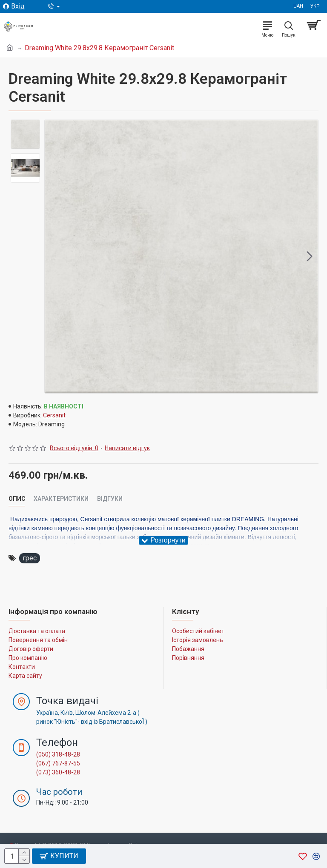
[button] (310, 257)
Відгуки (110, 499)
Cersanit (54, 415)
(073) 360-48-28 (58, 772)
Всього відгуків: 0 (74, 448)
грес (30, 558)
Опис (17, 499)
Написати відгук (127, 448)
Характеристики (61, 499)
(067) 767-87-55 (58, 763)
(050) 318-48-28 (58, 754)
